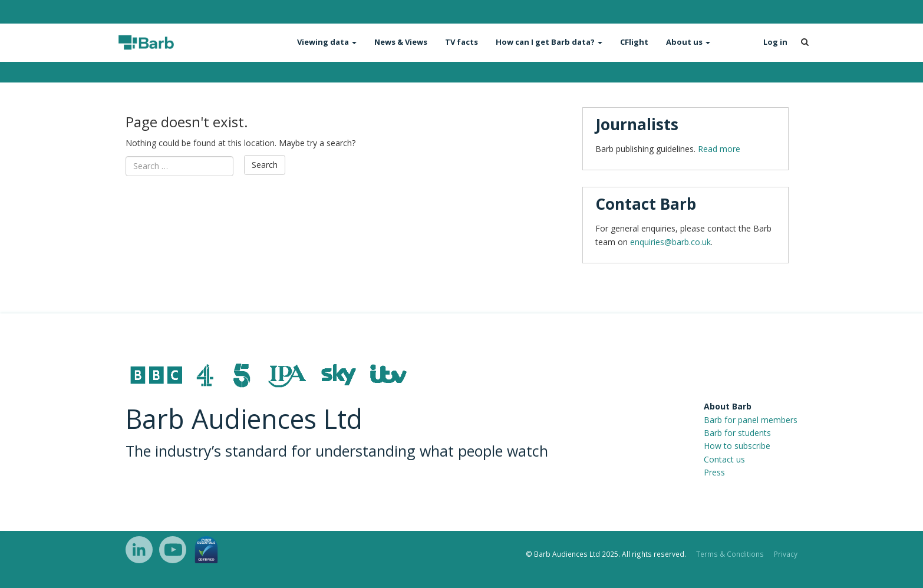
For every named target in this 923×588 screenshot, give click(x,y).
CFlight (634, 42)
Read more (719, 149)
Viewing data (327, 42)
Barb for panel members (751, 420)
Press (714, 472)
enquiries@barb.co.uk (670, 242)
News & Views (401, 42)
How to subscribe (737, 446)
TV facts (461, 42)
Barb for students (737, 433)
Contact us (724, 459)
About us (688, 42)
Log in (775, 42)
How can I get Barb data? (549, 42)
